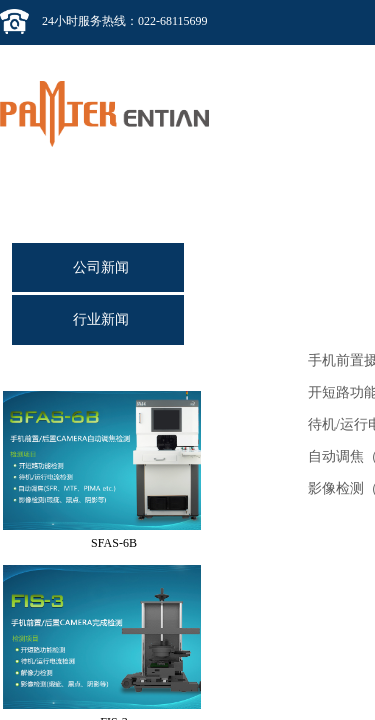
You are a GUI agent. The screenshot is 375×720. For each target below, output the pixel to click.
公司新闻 (101, 267)
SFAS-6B (114, 546)
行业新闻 (101, 319)
